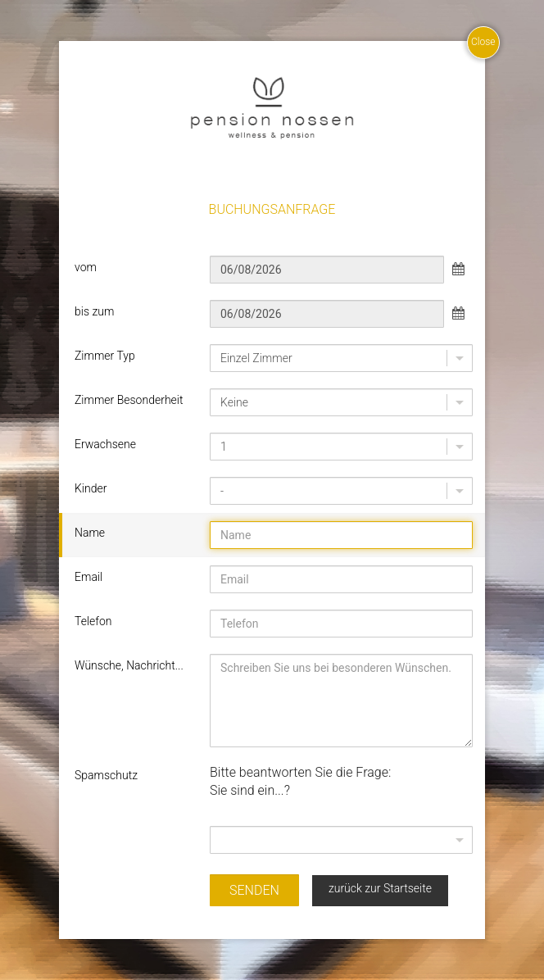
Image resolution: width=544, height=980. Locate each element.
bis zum (94, 311)
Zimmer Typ (105, 356)
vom (86, 267)
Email (88, 577)
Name (90, 533)
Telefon (93, 621)
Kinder (91, 488)
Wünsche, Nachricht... (129, 665)
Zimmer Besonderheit (129, 400)
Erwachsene (105, 444)
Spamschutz (106, 775)
